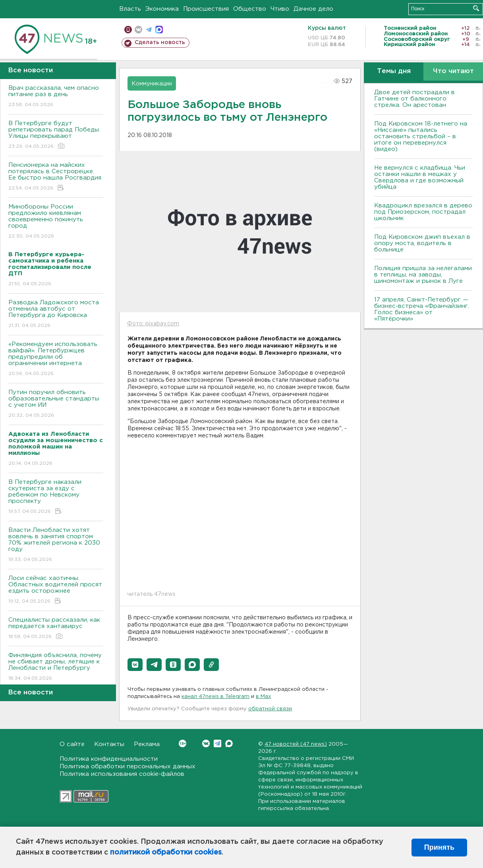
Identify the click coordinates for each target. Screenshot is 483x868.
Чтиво (280, 9)
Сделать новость (160, 43)
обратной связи (270, 709)
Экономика (162, 9)
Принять (439, 847)
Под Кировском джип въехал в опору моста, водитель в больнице (422, 243)
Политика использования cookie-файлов (122, 774)
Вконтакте (183, 743)
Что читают (453, 71)
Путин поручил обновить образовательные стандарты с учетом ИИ (56, 404)
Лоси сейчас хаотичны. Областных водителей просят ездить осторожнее (56, 590)
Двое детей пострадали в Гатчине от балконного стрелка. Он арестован (414, 99)
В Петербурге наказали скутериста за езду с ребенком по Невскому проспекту (56, 497)
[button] (135, 665)
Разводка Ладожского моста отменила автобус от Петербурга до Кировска (56, 314)
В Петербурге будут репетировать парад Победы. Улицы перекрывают (56, 135)
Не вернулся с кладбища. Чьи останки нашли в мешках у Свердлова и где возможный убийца (420, 177)
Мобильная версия (128, 30)
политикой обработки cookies (166, 853)
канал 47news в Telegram (215, 697)
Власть (130, 9)
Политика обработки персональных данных (128, 767)
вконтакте (138, 30)
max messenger (159, 30)
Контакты (109, 744)
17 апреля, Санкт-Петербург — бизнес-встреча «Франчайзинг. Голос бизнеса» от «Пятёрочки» (422, 309)
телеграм (149, 30)
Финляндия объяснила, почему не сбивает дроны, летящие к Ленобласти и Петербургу (56, 667)
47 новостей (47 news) (296, 744)
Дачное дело (313, 9)
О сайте (72, 744)
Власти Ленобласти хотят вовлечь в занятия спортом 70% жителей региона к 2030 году (56, 545)
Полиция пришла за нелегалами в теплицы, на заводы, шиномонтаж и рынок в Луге (423, 275)
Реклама (147, 744)
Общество (250, 9)
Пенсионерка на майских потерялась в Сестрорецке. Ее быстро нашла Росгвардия (56, 177)
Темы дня (394, 71)
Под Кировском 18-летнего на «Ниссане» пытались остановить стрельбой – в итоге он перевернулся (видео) (421, 136)
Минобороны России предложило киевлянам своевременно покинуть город (56, 222)
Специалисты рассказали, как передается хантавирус (56, 629)
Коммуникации (152, 84)
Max (229, 743)
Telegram (217, 743)
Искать (476, 8)
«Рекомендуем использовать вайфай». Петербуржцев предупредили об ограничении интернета (56, 359)
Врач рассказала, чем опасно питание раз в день (56, 97)
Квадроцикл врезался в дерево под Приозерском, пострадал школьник (423, 212)
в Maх (263, 697)
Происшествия (206, 9)
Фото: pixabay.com (153, 324)
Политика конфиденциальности (109, 759)
